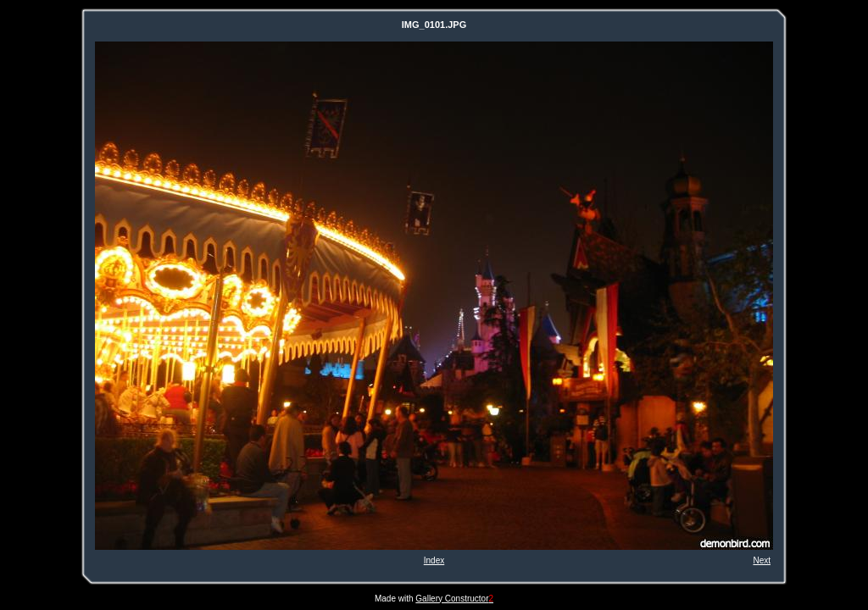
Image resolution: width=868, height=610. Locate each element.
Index (434, 560)
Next (762, 560)
